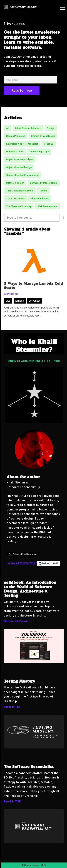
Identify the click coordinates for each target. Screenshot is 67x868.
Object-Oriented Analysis (20, 159)
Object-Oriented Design (19, 167)
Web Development (48, 206)
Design (51, 128)
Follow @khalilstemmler (22, 563)
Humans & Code (15, 152)
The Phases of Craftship (19, 206)
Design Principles (16, 136)
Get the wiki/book (16, 621)
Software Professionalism (44, 183)
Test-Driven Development (20, 191)
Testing (43, 191)
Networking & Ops (39, 152)
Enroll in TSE (12, 801)
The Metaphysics (40, 198)
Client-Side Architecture (28, 128)
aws (8, 301)
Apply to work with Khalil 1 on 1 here (34, 361)
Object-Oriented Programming (22, 175)
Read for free (22, 90)
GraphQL (49, 144)
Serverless (11, 294)
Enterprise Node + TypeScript (22, 144)
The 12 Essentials (15, 198)
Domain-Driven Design (43, 136)
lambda (20, 301)
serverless (35, 301)
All (8, 128)
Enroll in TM (12, 707)
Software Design (15, 183)
